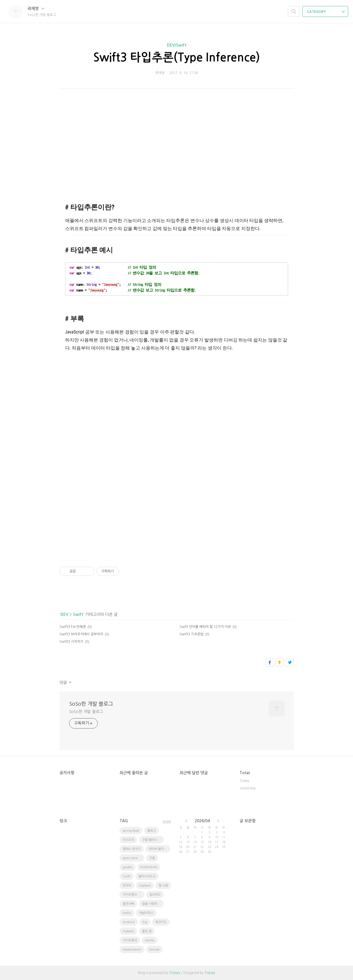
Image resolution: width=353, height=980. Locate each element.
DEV (64, 614)
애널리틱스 (146, 913)
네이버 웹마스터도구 (159, 849)
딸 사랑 (163, 886)
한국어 (127, 886)
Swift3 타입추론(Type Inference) (176, 57)
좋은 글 (147, 931)
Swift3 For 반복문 (73, 627)
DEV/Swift (177, 45)
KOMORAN (149, 867)
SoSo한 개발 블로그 (91, 704)
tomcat (154, 950)
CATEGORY (326, 12)
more (167, 821)
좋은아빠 (128, 904)
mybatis (128, 931)
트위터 (290, 662)
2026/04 (202, 821)
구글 (152, 858)
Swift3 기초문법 (192, 634)
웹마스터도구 (147, 876)
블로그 (151, 831)
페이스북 (270, 662)
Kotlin (127, 913)
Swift (78, 614)
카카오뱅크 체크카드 (133, 895)
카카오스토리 (280, 662)
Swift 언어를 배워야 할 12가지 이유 (205, 627)
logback (145, 886)
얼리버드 (155, 895)
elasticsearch (132, 950)
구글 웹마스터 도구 (153, 840)
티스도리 (128, 840)
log (145, 922)
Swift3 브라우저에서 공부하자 (81, 634)
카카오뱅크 (130, 940)
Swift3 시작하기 (71, 642)
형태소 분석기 (132, 849)
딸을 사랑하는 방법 (153, 904)
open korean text (133, 858)
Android (129, 922)
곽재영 (36, 9)
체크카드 (161, 922)
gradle (127, 867)
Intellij (150, 940)
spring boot (131, 831)
